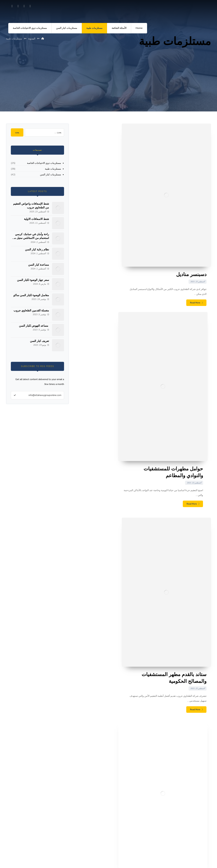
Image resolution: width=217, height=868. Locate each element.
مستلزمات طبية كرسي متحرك (193, 787)
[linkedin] (12, 6)
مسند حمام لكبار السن (197, 747)
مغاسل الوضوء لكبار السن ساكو (31, 295)
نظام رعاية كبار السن (37, 249)
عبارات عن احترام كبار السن (193, 767)
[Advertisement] (108, 83)
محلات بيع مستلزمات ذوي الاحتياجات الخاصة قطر (183, 752)
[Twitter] (18, 6)
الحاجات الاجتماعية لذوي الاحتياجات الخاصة (186, 792)
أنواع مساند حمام (200, 762)
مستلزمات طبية (53, 169)
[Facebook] (30, 6)
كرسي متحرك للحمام (197, 782)
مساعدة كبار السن (39, 265)
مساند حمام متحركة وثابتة (195, 772)
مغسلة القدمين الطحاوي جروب (31, 310)
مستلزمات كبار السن (50, 175)
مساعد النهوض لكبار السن (34, 326)
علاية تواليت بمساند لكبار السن (192, 777)
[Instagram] (24, 6)
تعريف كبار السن (39, 341)
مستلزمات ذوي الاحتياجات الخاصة (44, 163)
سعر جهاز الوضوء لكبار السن (33, 280)
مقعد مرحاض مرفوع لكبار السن (192, 757)
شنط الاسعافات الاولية (36, 219)
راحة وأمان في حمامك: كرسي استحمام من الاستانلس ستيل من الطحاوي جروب (31, 238)
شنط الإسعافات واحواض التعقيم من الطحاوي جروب (31, 206)
